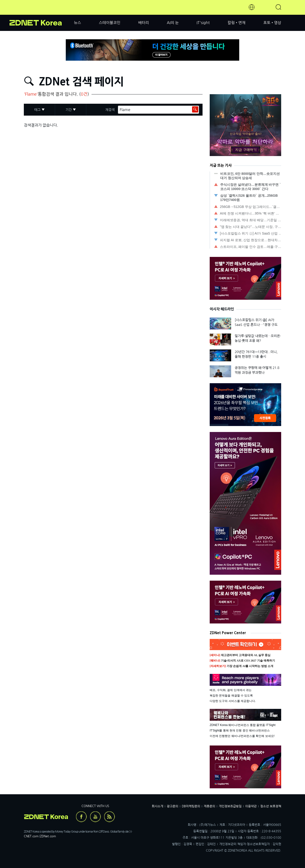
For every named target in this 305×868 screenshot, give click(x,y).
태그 (37, 110)
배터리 (144, 23)
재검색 (110, 110)
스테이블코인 (110, 23)
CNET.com (31, 836)
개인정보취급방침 (230, 806)
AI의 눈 (173, 23)
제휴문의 (209, 806)
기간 (69, 110)
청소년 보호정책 (271, 806)
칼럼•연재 (236, 23)
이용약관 (251, 806)
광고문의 (173, 806)
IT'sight (203, 23)
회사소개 (158, 806)
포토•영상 (272, 23)
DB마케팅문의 (191, 806)
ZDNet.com (48, 836)
